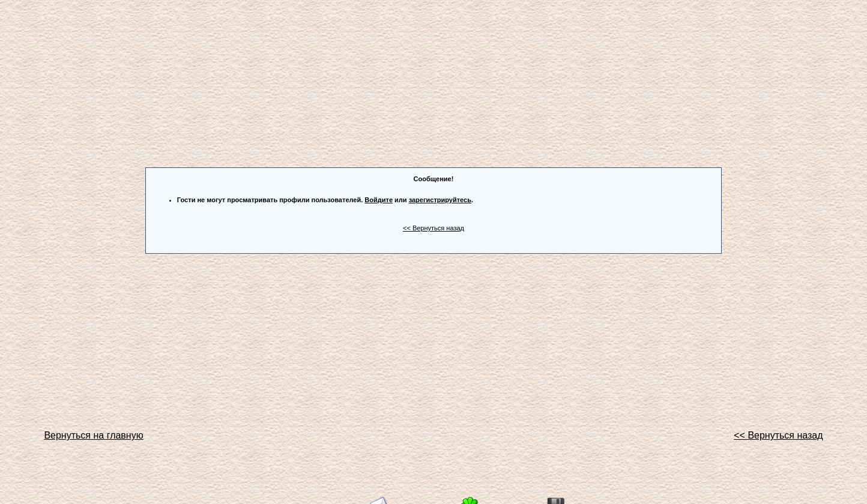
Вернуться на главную (93, 435)
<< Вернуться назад (433, 228)
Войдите (379, 200)
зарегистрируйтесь (440, 200)
